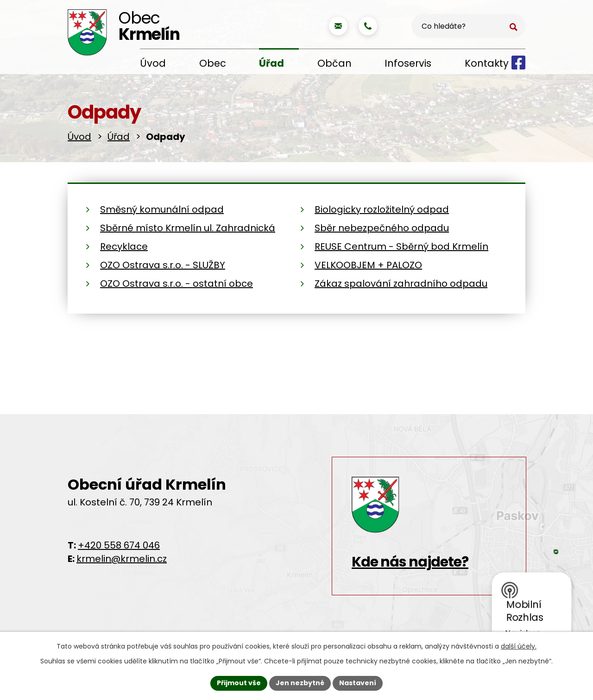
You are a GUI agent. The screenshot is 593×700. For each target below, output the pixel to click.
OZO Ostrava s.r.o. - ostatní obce (177, 284)
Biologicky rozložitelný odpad (382, 209)
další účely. (519, 646)
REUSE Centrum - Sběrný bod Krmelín (401, 246)
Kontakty (487, 63)
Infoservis (408, 63)
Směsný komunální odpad (162, 209)
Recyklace (124, 246)
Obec (213, 63)
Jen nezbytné (300, 683)
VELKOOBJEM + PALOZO (368, 265)
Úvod (153, 63)
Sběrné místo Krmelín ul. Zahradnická (188, 228)
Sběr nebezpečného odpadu (382, 228)
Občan (334, 63)
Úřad (271, 63)
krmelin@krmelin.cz (122, 559)
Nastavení (358, 683)
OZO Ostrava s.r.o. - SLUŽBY (163, 265)
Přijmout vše (239, 683)
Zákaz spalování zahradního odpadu (401, 284)
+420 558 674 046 (119, 545)
